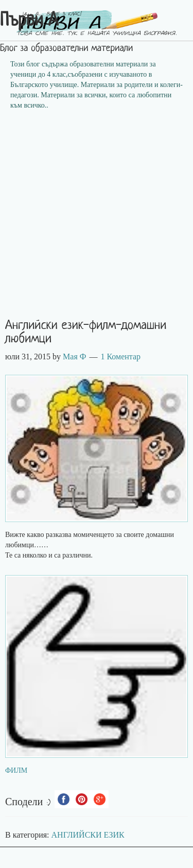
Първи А (29, 21)
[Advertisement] (97, 218)
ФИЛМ (16, 770)
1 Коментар (120, 357)
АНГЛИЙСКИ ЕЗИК (88, 835)
